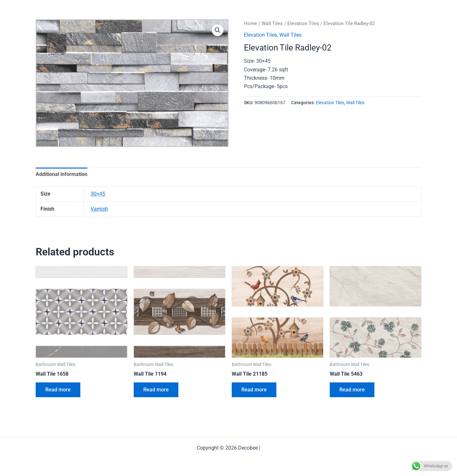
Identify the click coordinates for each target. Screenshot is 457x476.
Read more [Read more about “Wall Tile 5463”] (352, 390)
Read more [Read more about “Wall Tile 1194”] (156, 390)
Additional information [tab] (62, 174)
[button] (218, 30)
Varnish (99, 209)
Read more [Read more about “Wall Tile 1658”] (58, 390)
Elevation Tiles (303, 23)
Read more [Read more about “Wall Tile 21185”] (254, 390)
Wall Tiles (272, 23)
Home (251, 23)
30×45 (98, 194)
